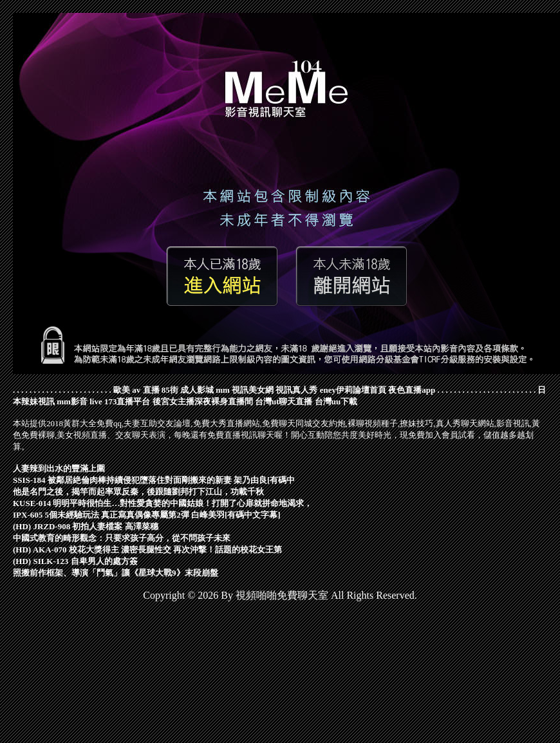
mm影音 (72, 401)
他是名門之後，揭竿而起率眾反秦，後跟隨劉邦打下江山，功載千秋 (138, 492)
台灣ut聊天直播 (284, 401)
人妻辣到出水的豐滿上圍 (59, 468)
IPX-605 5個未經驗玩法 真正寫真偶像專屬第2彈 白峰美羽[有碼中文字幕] (147, 515)
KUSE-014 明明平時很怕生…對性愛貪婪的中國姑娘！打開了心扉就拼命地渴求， (163, 503)
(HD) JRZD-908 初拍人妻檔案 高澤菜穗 (86, 526)
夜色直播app (412, 390)
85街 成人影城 (188, 390)
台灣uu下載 (336, 401)
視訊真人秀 (296, 390)
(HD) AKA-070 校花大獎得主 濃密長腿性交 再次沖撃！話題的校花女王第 (147, 550)
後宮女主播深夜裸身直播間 (203, 401)
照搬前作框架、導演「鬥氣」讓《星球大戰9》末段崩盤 (116, 573)
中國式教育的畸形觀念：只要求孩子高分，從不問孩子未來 (122, 538)
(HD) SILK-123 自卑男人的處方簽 (75, 561)
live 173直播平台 (120, 401)
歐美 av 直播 (136, 390)
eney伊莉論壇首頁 (353, 390)
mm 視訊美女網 (245, 390)
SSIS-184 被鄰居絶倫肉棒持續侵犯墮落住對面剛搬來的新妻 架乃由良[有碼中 (154, 480)
